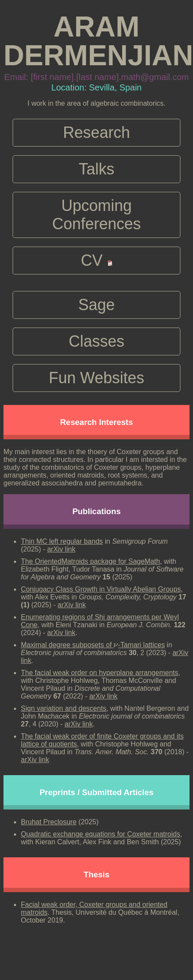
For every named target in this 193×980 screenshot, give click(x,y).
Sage (96, 305)
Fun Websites (96, 378)
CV (96, 260)
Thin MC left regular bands (62, 541)
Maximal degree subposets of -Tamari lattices (93, 645)
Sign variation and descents (64, 708)
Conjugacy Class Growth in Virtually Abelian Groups (101, 589)
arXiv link (61, 549)
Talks (96, 169)
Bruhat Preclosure (49, 822)
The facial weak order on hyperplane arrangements (100, 673)
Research (96, 132)
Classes (96, 341)
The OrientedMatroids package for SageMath (90, 561)
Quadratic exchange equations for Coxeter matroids (100, 834)
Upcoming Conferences (96, 215)
